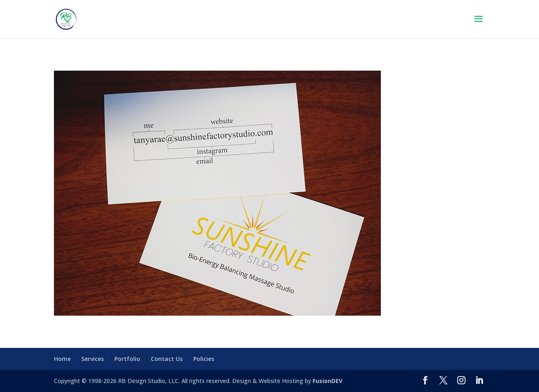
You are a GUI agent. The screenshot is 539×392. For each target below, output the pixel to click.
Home (62, 359)
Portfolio (127, 359)
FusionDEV (328, 381)
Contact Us (167, 359)
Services (93, 359)
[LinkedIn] (479, 381)
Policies (204, 359)
